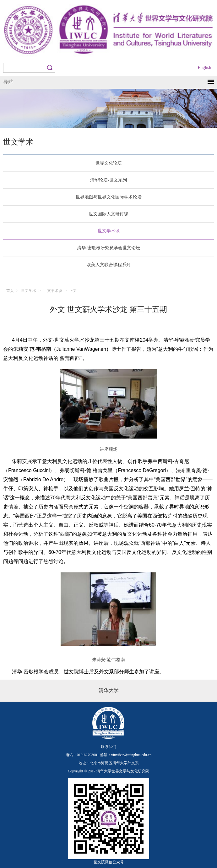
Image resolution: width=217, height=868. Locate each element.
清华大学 (109, 690)
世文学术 (29, 291)
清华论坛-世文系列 (108, 180)
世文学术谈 (109, 231)
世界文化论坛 (109, 163)
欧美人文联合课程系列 (109, 265)
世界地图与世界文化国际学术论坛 (109, 197)
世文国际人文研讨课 (109, 214)
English (205, 68)
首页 (10, 291)
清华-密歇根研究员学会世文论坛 (108, 248)
